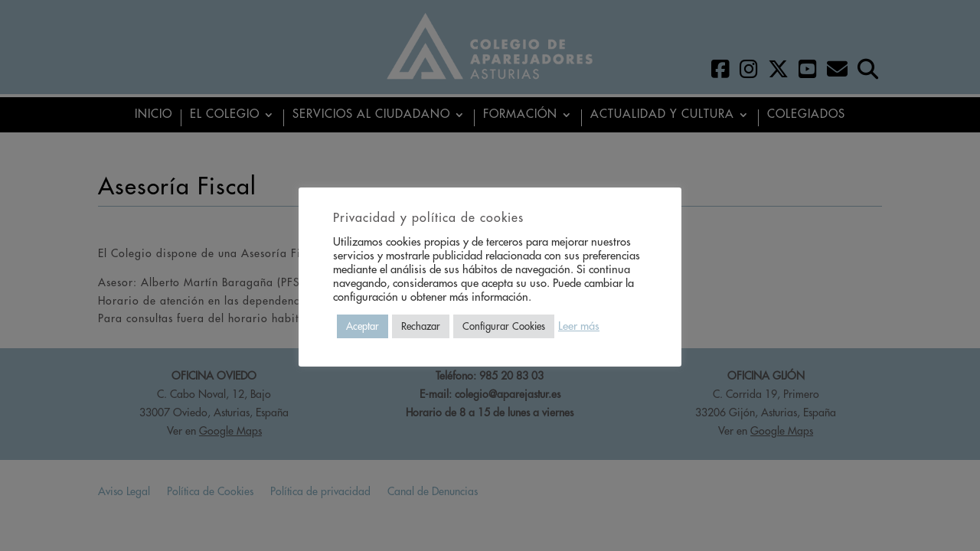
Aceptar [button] (363, 326)
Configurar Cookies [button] (504, 326)
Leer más (579, 326)
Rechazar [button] (421, 326)
